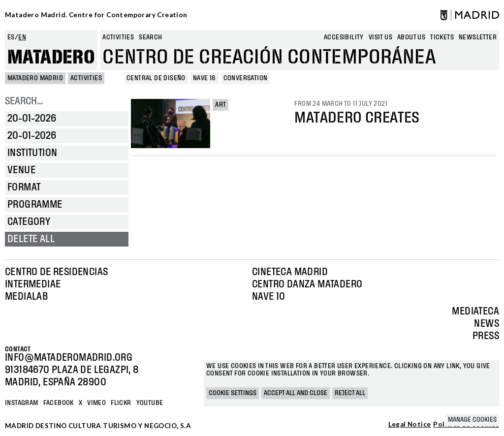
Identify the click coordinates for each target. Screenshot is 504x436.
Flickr (121, 403)
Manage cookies (472, 420)
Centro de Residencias (56, 272)
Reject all (350, 393)
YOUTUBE (150, 403)
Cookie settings (233, 393)
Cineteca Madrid (290, 272)
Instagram (22, 403)
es (11, 37)
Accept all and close (296, 393)
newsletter (478, 37)
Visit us (380, 37)
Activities (118, 37)
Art (220, 105)
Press (486, 336)
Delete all (31, 239)
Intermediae (33, 284)
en (22, 37)
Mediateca (475, 311)
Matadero (51, 58)
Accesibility (344, 37)
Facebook (59, 403)
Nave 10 (269, 297)
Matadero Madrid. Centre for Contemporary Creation (96, 15)
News (487, 324)
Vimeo (96, 403)
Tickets (442, 37)
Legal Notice (410, 425)
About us (411, 37)
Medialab (26, 297)
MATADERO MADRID (35, 78)
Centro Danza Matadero (307, 284)
